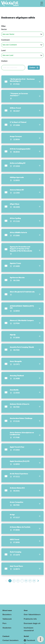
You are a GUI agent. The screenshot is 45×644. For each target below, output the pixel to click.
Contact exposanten (11, 639)
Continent (5, 40)
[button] (22, 82)
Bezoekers (7, 609)
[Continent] (22, 45)
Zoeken (4, 61)
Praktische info (30, 614)
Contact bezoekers (11, 635)
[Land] (22, 55)
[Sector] (22, 34)
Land (3, 50)
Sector (4, 29)
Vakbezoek (7, 614)
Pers (4, 618)
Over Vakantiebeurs (32, 609)
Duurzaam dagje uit (32, 618)
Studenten (7, 622)
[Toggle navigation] (42, 3)
